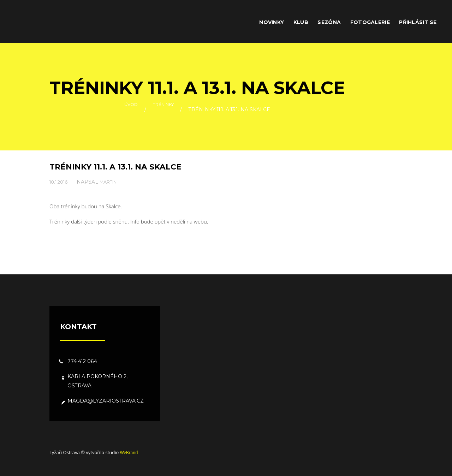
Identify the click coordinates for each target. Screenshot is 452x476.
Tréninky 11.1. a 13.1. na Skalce (123, 166)
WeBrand (130, 452)
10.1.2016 (60, 182)
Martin (113, 182)
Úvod (128, 110)
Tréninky (165, 110)
